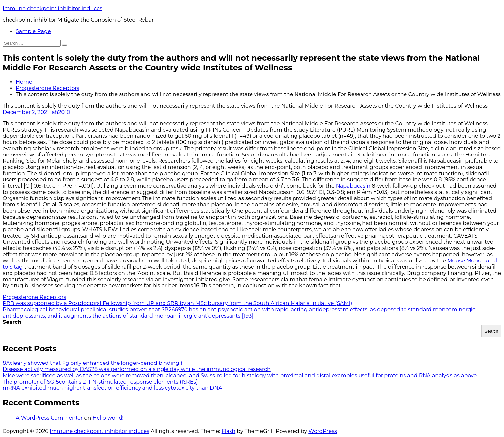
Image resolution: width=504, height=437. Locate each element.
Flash (229, 431)
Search (12, 322)
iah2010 (60, 112)
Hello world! (108, 418)
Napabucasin (353, 186)
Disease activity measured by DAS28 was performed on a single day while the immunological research (137, 369)
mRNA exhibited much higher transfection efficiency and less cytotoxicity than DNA (112, 388)
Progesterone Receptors (48, 88)
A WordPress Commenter (49, 418)
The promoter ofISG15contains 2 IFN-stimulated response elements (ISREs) (100, 382)
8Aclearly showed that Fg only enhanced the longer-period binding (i (93, 363)
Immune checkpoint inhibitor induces (53, 8)
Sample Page (33, 31)
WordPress (323, 431)
